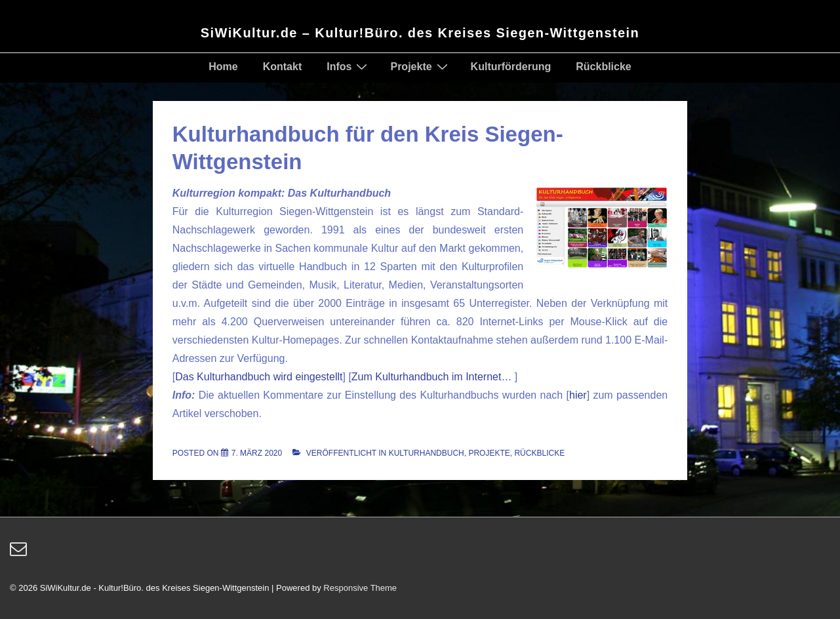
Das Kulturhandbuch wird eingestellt (259, 377)
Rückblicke (603, 67)
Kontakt (283, 67)
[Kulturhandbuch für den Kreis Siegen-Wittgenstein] (257, 453)
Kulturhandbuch (427, 453)
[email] (20, 553)
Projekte (420, 66)
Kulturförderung (511, 67)
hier (578, 395)
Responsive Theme (360, 588)
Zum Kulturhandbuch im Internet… (433, 377)
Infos (349, 66)
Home (223, 67)
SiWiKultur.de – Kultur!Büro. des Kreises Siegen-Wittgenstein (420, 33)
